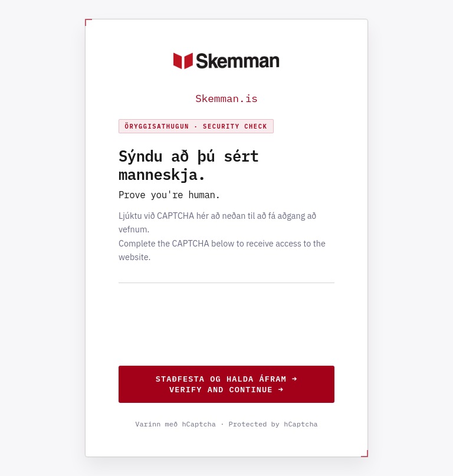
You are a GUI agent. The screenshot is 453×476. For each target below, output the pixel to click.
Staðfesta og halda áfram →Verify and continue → (226, 384)
